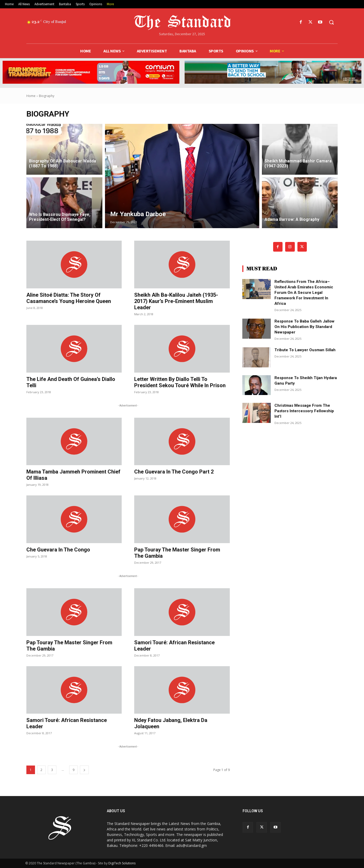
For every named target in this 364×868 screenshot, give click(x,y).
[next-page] (84, 770)
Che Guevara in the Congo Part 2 (174, 472)
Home (31, 96)
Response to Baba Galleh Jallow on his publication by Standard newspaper (304, 327)
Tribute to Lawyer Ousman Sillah (305, 350)
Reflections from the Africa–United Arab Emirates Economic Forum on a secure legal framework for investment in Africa (304, 293)
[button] (331, 22)
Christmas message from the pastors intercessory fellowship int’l (304, 411)
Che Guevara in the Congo (58, 550)
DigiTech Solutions (122, 863)
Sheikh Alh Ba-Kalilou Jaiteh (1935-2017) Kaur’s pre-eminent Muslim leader (176, 301)
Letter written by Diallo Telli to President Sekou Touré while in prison (180, 382)
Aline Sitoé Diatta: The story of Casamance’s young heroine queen (69, 298)
